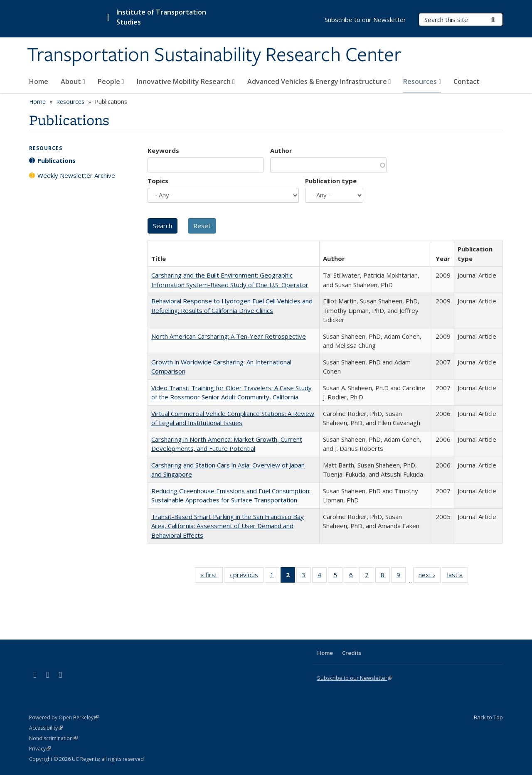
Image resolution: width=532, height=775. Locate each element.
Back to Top (488, 717)
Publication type (331, 181)
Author (281, 150)
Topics (158, 181)
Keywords (163, 150)
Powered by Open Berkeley (64, 717)
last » (458, 576)
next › (430, 576)
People (111, 81)
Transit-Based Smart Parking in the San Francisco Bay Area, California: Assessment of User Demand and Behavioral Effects (228, 526)
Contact (467, 81)
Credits (352, 653)
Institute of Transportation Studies (161, 17)
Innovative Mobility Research (186, 81)
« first (212, 576)
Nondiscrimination (53, 738)
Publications (57, 160)
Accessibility (46, 728)
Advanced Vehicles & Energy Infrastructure (319, 81)
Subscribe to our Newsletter (365, 20)
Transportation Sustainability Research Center (214, 55)
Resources (422, 81)
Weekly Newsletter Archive (76, 175)
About (73, 81)
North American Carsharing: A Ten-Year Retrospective (229, 336)
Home (39, 81)
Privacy (40, 749)
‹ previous (246, 576)
